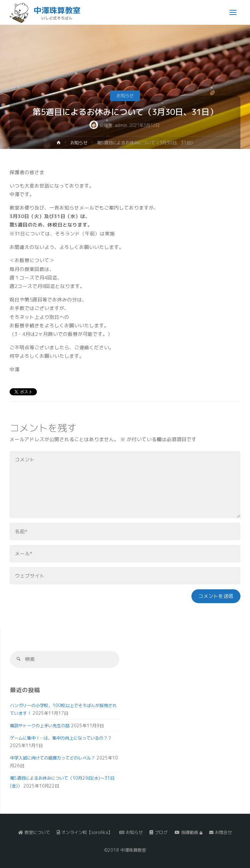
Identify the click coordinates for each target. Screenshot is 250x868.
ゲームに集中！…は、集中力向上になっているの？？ (61, 738)
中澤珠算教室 (57, 10)
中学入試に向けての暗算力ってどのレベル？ (53, 758)
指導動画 (189, 832)
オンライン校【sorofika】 (85, 832)
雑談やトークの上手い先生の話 (40, 726)
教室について (34, 832)
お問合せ (221, 832)
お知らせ (125, 96)
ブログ (159, 832)
